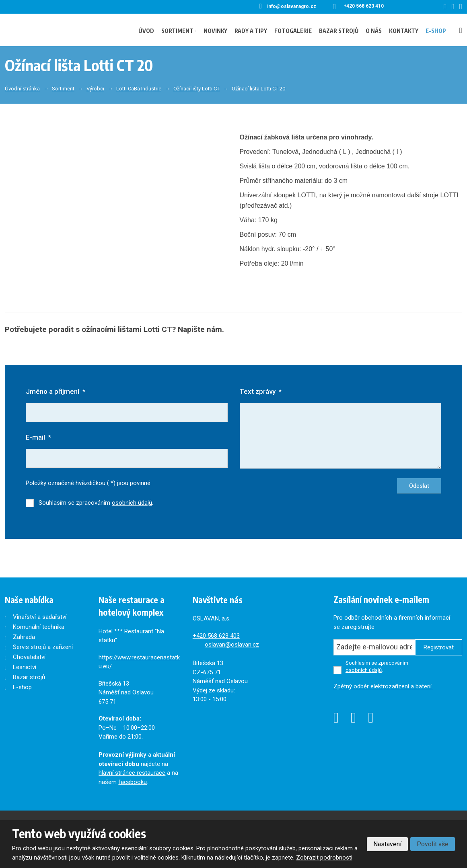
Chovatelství (29, 657)
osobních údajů (132, 503)
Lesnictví (25, 667)
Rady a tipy (251, 31)
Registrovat (439, 648)
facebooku (133, 782)
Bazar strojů (339, 31)
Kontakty (404, 31)
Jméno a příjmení (56, 391)
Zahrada (24, 637)
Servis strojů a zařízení (43, 647)
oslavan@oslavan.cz (232, 645)
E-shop (436, 31)
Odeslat (419, 486)
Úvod (146, 31)
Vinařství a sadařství (40, 617)
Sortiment (177, 31)
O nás (374, 31)
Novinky (215, 31)
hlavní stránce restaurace (132, 773)
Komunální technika (39, 627)
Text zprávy (261, 391)
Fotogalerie (293, 31)
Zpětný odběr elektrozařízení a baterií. (383, 687)
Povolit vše (433, 844)
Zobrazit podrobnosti (324, 858)
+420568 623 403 (216, 636)
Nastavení (387, 844)
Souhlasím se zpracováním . (96, 503)
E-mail (38, 438)
